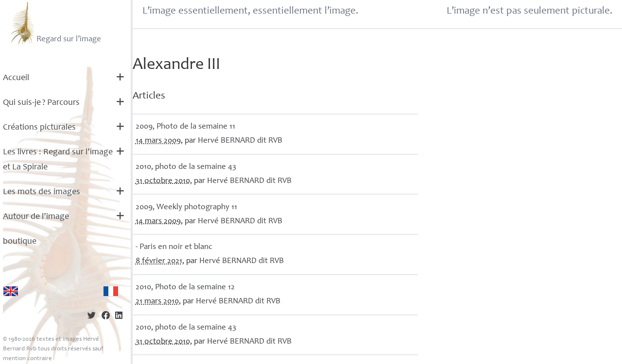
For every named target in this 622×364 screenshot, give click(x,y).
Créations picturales (39, 128)
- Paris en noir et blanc (174, 247)
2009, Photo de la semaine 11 (185, 127)
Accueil (16, 78)
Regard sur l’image (55, 23)
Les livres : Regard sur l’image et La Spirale (58, 160)
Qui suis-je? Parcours (41, 103)
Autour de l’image (36, 217)
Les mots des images (42, 192)
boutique (20, 242)
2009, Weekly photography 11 (186, 207)
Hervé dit (240, 141)
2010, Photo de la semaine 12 (185, 288)
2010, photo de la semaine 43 (186, 167)
